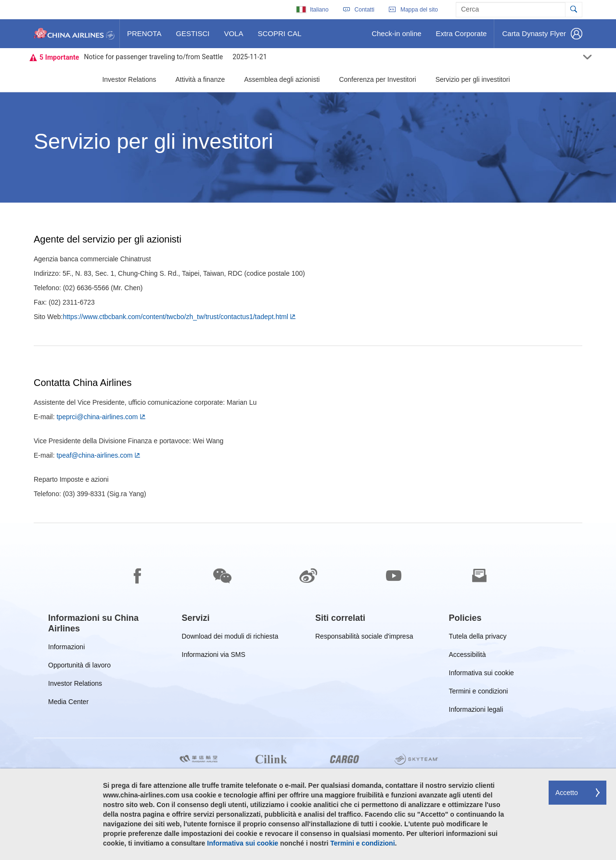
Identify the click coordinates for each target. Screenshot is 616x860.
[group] (108, 623)
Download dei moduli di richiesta (230, 638)
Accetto (567, 793)
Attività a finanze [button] (200, 79)
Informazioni (66, 648)
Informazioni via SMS (214, 656)
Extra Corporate (461, 37)
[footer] (308, 692)
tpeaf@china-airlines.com (94, 455)
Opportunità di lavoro (79, 667)
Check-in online (396, 37)
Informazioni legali (476, 711)
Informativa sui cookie (481, 674)
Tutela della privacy (478, 638)
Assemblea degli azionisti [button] (282, 79)
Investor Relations (75, 685)
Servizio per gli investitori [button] (473, 79)
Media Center (68, 703)
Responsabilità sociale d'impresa (364, 638)
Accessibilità (468, 656)
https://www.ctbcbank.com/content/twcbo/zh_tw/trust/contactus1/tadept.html (175, 317)
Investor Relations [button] (129, 79)
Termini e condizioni (479, 693)
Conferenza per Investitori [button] (377, 79)
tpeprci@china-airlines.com (97, 417)
